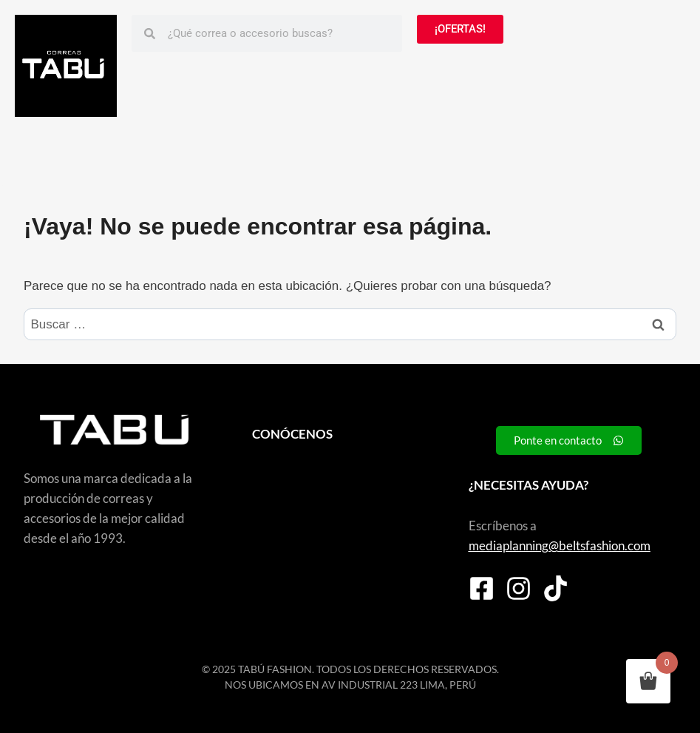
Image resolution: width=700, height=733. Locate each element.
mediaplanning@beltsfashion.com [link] (560, 545)
